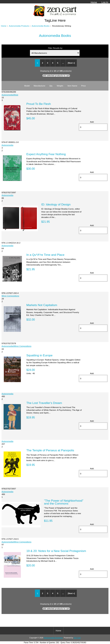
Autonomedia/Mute (10, 95)
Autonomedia (7, 145)
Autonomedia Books (41, 26)
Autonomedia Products (19, 26)
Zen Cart (77, 638)
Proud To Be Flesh (39, 104)
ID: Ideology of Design (56, 204)
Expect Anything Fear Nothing (46, 154)
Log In (105, 2)
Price (83, 86)
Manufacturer (40, 86)
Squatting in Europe (39, 355)
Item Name (72, 86)
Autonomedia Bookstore (53, 638)
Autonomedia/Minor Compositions (16, 346)
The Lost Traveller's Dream (44, 403)
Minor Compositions (10, 296)
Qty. (51, 86)
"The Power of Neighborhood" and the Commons (64, 502)
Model (27, 86)
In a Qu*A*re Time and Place (45, 255)
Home (94, 2)
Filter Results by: (55, 48)
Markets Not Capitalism (42, 305)
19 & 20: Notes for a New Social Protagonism (56, 551)
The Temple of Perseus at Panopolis (50, 450)
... (63, 63)
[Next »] (71, 63)
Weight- (60, 86)
